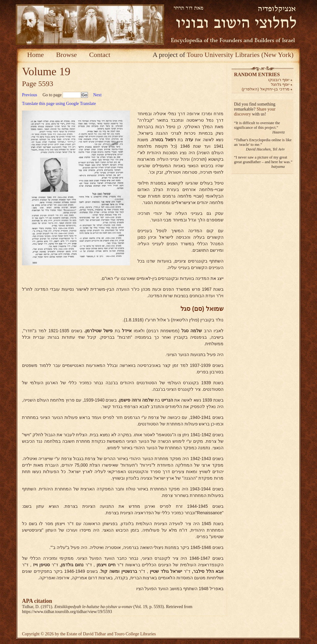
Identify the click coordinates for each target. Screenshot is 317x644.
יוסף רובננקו (279, 80)
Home (36, 55)
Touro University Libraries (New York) (240, 55)
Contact (100, 55)
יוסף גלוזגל (280, 84)
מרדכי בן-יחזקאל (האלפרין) (266, 89)
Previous (30, 95)
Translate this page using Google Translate (59, 104)
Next (97, 95)
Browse (66, 55)
